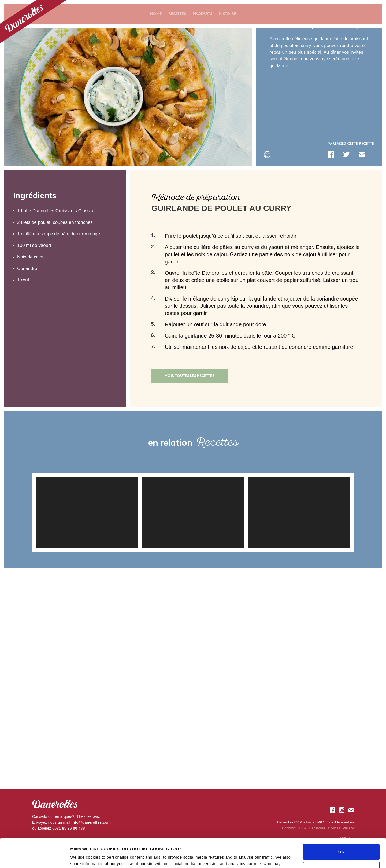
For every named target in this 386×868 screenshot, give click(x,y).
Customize (342, 842)
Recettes (177, 14)
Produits (203, 14)
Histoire (227, 14)
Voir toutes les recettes (190, 376)
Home (156, 14)
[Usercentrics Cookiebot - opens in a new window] (35, 858)
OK (341, 824)
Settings (78, 857)
